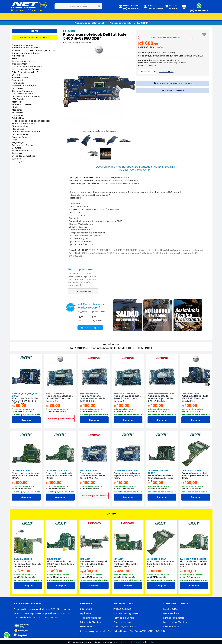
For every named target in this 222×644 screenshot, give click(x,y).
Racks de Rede (20, 137)
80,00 (53, 406)
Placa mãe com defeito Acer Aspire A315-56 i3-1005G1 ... (25, 476)
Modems (17, 107)
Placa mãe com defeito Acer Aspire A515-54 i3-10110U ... (161, 478)
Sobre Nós (86, 609)
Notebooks (18, 116)
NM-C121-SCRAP (89, 471)
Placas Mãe (18, 129)
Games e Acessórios (23, 91)
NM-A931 (85, 559)
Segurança (18, 143)
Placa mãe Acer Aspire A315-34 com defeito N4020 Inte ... (25, 401)
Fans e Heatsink (20, 78)
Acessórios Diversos (23, 45)
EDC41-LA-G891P (97, 250)
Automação (18, 56)
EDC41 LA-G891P (114, 250)
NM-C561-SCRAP (89, 393)
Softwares (17, 148)
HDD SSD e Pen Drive (22, 94)
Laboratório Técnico (175, 622)
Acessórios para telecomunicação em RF (33, 51)
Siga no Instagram (90, 328)
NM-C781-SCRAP (55, 393)
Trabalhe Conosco (91, 618)
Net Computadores (80, 269)
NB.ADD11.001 (54, 559)
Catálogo (17, 162)
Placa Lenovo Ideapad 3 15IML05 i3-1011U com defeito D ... (127, 398)
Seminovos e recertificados (34, 38)
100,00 (88, 406)
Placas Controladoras (23, 124)
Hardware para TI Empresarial (27, 10)
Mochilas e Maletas (22, 105)
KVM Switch (18, 99)
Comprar (26, 420)
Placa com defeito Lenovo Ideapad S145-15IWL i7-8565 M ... (160, 398)
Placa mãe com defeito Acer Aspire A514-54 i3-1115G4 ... (194, 564)
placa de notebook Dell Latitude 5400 (178, 253)
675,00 (22, 571)
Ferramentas (19, 80)
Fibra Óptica (18, 83)
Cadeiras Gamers (21, 64)
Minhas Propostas (174, 618)
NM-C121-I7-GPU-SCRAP (161, 393)
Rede (15, 140)
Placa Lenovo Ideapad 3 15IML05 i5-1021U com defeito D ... (60, 398)
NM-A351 (118, 559)
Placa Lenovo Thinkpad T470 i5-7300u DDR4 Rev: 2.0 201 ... (94, 564)
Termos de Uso (122, 622)
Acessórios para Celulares (26, 48)
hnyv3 (171, 250)
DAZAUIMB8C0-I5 (23, 559)
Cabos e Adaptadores (24, 61)
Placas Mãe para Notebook (89, 23)
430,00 (89, 571)
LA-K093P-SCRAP (191, 471)
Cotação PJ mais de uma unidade (172, 84)
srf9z (71, 256)
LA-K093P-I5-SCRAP (57, 471)
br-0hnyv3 (162, 250)
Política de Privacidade (134, 642)
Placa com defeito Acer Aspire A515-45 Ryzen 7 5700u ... (127, 476)
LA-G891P (142, 23)
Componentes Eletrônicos (25, 69)
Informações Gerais (125, 627)
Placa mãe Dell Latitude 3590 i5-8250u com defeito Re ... (195, 398)
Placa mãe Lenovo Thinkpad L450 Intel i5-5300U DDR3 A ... (127, 564)
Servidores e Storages (24, 145)
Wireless (16, 159)
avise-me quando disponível (166, 38)
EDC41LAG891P (130, 250)
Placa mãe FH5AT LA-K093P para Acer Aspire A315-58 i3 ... (61, 564)
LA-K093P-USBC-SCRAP (193, 559)
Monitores (17, 110)
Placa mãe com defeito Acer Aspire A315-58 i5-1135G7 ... (59, 476)
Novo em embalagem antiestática (164, 60)
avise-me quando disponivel (61, 419)
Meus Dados (171, 609)
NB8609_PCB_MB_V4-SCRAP (25, 395)
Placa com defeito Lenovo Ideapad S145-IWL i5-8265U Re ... (92, 476)
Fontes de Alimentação (24, 86)
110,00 (121, 483)
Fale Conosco (88, 627)
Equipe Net (86, 613)
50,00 (19, 406)
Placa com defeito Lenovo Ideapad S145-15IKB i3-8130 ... (92, 398)
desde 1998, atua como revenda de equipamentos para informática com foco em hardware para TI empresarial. (82, 279)
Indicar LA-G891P (172, 91)
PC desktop (18, 118)
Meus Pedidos (171, 613)
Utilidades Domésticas (24, 156)
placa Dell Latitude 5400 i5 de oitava (106, 253)
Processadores (20, 134)
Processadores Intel (121, 23)
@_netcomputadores (91, 311)
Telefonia (17, 153)
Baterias (16, 59)
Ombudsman (171, 627)
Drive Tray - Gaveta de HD (25, 72)
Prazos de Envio (122, 609)
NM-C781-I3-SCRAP (124, 393)
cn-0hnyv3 (150, 250)
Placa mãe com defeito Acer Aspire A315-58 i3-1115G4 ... (195, 476)
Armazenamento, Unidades (26, 53)
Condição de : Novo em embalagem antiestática (100, 178)
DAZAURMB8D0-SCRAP (126, 471)
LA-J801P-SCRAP (21, 471)
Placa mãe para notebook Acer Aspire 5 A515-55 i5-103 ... (27, 564)
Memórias (17, 102)
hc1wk (141, 250)
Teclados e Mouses (22, 151)
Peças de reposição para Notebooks (31, 121)
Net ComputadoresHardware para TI (91, 306)
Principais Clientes (90, 622)
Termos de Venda (124, 618)
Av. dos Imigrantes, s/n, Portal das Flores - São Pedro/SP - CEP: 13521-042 (123, 631)
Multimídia (17, 113)
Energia (16, 75)
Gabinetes (17, 88)
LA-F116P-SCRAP (190, 393)
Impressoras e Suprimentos (26, 97)
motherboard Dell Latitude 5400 (142, 253)
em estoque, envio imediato (26, 415)
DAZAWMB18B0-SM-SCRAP (158, 472)
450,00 (122, 571)
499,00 (55, 571)
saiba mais (83, 291)
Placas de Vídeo (21, 126)
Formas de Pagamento (127, 613)
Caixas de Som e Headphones (28, 67)
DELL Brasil (79, 256)
